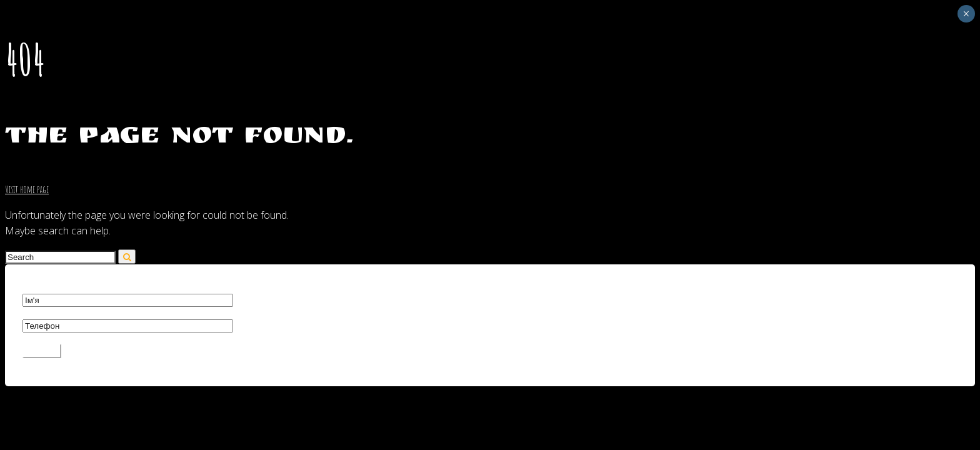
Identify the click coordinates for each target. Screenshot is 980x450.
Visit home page (27, 189)
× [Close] (966, 14)
